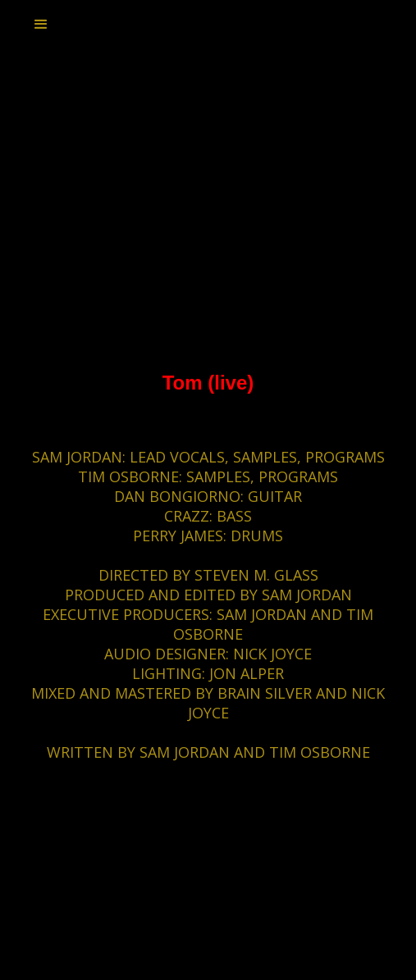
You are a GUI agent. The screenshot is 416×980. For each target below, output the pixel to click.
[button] (41, 25)
